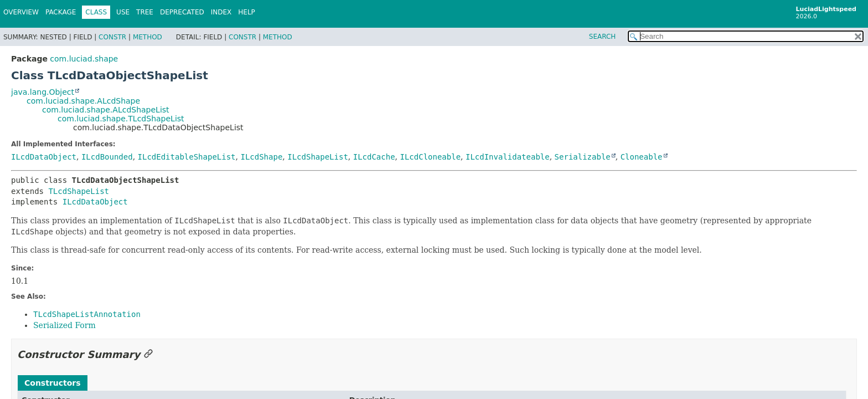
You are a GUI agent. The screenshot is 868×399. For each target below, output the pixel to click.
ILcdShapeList (318, 157)
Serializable (583, 157)
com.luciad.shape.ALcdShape (83, 101)
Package (61, 12)
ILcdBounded (107, 157)
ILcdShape (261, 157)
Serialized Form (64, 325)
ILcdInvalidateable (508, 157)
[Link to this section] (148, 354)
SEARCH (603, 37)
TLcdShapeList (79, 191)
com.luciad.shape (84, 59)
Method (148, 37)
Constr (112, 37)
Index (221, 12)
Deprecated (182, 12)
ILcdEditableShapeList (187, 157)
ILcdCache (374, 157)
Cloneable (642, 157)
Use (123, 12)
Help (247, 12)
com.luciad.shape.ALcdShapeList (106, 110)
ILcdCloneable (430, 157)
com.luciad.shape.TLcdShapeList (121, 119)
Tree (145, 12)
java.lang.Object (43, 92)
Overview (21, 12)
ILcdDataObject (44, 157)
